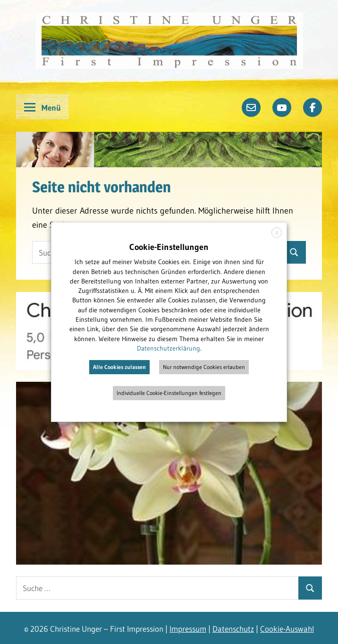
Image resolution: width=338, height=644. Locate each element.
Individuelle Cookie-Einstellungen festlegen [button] (169, 393)
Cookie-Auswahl (287, 629)
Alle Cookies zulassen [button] (119, 367)
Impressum (188, 629)
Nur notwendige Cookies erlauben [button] (204, 367)
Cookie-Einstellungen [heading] (169, 247)
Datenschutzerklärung (169, 348)
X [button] (277, 233)
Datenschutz (233, 629)
